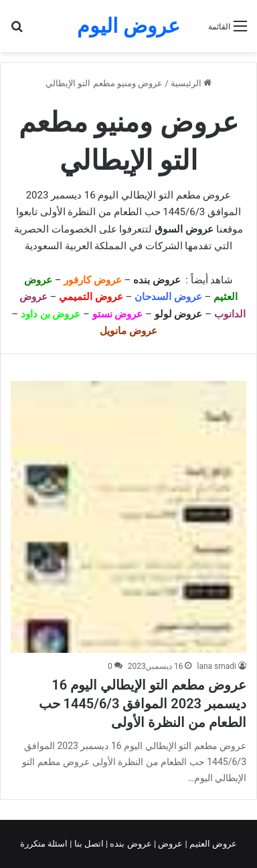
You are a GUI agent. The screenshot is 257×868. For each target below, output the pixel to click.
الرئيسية (191, 83)
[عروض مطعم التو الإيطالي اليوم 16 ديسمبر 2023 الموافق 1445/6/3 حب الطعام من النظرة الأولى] (128, 517)
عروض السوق (184, 229)
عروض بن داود (51, 314)
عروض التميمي (91, 297)
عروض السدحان (168, 297)
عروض (170, 844)
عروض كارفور (93, 280)
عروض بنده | (130, 844)
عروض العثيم (212, 844)
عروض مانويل (128, 331)
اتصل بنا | (88, 844)
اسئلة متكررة (45, 844)
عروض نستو (118, 314)
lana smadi (217, 666)
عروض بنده (158, 280)
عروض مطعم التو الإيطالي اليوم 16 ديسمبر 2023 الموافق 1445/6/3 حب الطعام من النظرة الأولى (143, 704)
